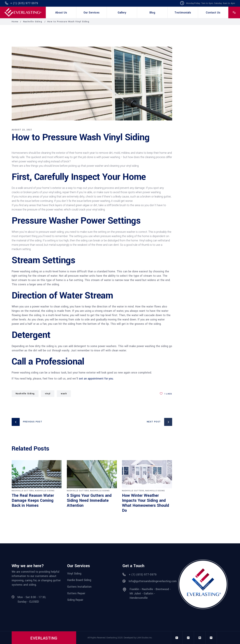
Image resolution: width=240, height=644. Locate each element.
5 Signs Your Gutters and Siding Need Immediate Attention (89, 501)
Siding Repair (75, 600)
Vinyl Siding (74, 573)
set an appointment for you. (96, 379)
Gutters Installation (79, 587)
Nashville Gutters (23, 491)
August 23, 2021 (22, 130)
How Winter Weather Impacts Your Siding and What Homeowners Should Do (145, 503)
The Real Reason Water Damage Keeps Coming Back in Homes (33, 501)
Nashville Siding (33, 22)
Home (15, 22)
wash (64, 394)
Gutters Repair (76, 593)
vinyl (48, 394)
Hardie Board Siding (79, 580)
